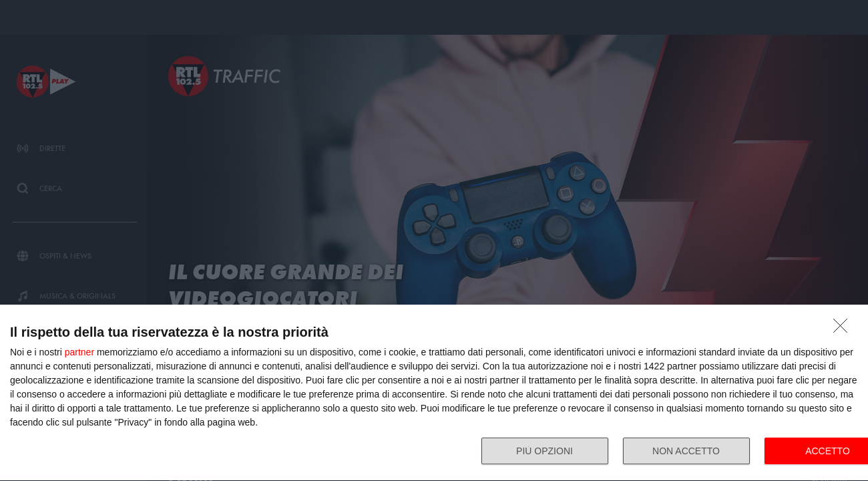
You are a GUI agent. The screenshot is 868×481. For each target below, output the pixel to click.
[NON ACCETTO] (844, 329)
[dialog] (434, 393)
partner (79, 352)
